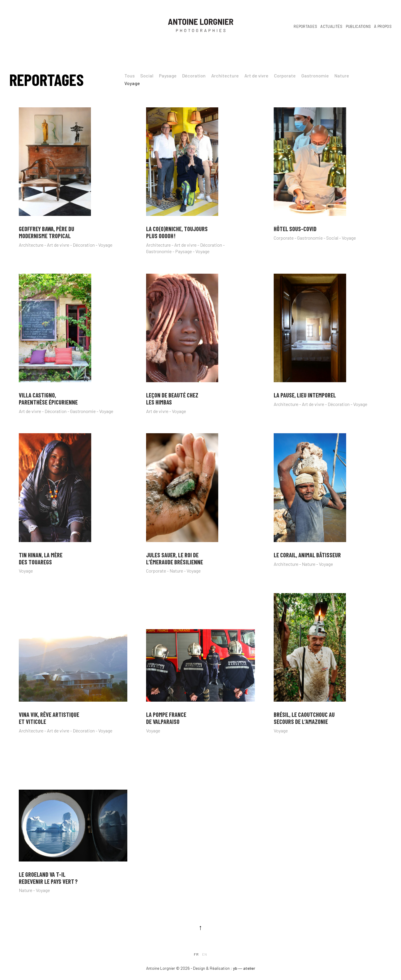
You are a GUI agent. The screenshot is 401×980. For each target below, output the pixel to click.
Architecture (225, 76)
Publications (358, 26)
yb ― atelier (244, 968)
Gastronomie (315, 76)
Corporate (285, 76)
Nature (342, 76)
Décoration (194, 76)
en (205, 954)
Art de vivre (256, 76)
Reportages (305, 26)
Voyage (132, 83)
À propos (383, 26)
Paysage (168, 76)
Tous (130, 76)
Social (147, 76)
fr (196, 954)
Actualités (331, 26)
